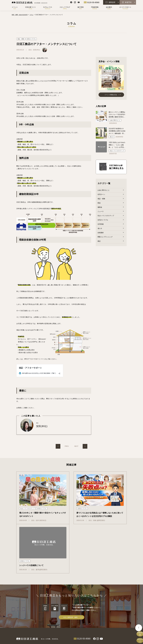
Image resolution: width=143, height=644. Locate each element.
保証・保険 (101, 199)
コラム (112, 599)
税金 (99, 203)
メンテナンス (96, 626)
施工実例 (77, 624)
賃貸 (93, 602)
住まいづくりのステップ (106, 216)
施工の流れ (77, 599)
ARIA (76, 611)
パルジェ (77, 617)
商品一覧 (77, 603)
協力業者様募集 (96, 617)
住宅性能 (101, 225)
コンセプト (77, 594)
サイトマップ (114, 603)
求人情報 (94, 614)
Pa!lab (76, 614)
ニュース (101, 212)
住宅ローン (101, 195)
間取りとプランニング (105, 238)
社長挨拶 (94, 609)
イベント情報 (114, 591)
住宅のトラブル (103, 221)
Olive (76, 609)
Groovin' (77, 606)
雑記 (99, 242)
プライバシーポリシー (117, 614)
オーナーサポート (98, 620)
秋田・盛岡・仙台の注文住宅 (20, 15)
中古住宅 (94, 599)
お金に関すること (104, 191)
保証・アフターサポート (99, 623)
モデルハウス (79, 620)
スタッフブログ (115, 595)
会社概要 (94, 611)
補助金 (100, 208)
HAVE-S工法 (78, 597)
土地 (93, 594)
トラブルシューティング (99, 629)
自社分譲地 (95, 597)
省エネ (100, 229)
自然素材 (101, 233)
